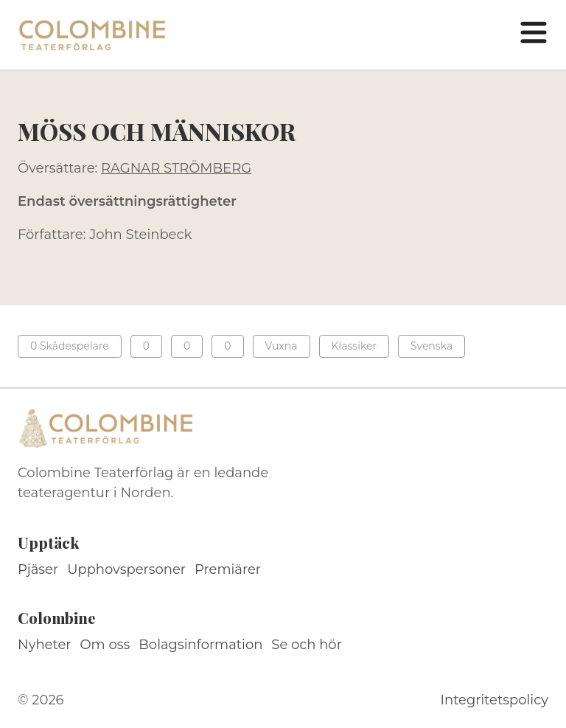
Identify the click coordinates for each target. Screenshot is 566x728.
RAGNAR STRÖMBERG (176, 168)
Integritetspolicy (495, 700)
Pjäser (38, 569)
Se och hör (307, 645)
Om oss (105, 645)
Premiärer (228, 569)
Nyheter (45, 645)
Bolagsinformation (200, 645)
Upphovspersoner (126, 569)
